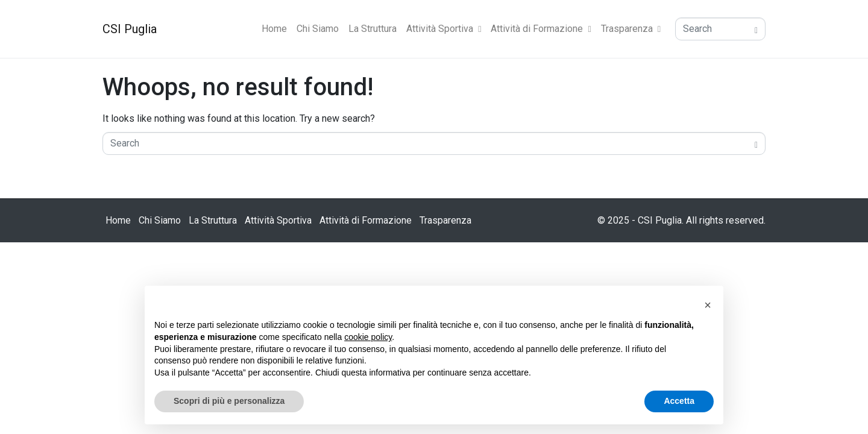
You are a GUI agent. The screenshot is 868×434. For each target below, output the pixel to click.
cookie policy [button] (368, 337)
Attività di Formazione (541, 29)
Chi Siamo (318, 29)
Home (274, 29)
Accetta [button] (679, 401)
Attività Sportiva (444, 29)
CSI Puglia (130, 29)
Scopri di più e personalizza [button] (229, 401)
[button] (708, 305)
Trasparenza (631, 29)
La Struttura (373, 29)
